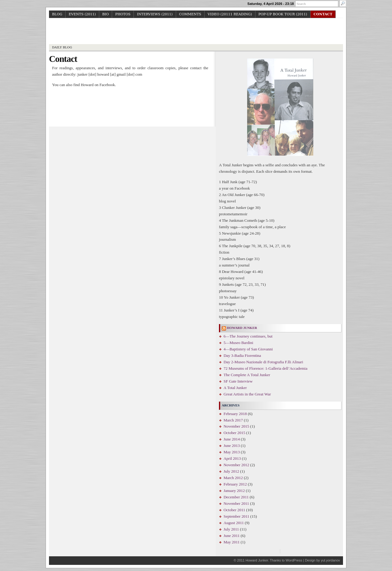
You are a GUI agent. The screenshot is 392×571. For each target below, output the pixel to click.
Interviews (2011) (155, 14)
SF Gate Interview (238, 381)
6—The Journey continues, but (248, 336)
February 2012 (235, 484)
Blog (57, 14)
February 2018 (235, 414)
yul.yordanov (330, 560)
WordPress (294, 560)
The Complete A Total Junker (247, 375)
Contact (323, 14)
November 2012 (236, 465)
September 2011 (236, 516)
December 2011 (236, 497)
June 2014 (232, 439)
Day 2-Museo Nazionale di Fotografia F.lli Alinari (263, 362)
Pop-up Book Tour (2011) (283, 14)
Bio (106, 14)
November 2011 (236, 503)
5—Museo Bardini (238, 343)
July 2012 (231, 471)
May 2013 (232, 452)
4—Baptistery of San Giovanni (248, 349)
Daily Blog (62, 47)
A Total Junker (235, 388)
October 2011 (234, 510)
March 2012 (233, 478)
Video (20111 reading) (230, 14)
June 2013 (232, 446)
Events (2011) (82, 14)
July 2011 (231, 529)
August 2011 (234, 523)
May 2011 (232, 542)
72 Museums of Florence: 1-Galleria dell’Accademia (266, 368)
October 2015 (234, 433)
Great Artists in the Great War (247, 394)
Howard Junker (196, 32)
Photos (123, 14)
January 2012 (234, 491)
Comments (190, 14)
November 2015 (236, 426)
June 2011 (232, 536)
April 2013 (232, 458)
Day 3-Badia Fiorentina (242, 355)
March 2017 (233, 420)
